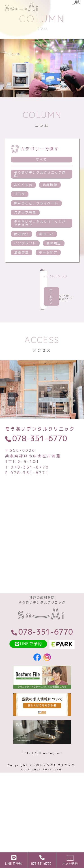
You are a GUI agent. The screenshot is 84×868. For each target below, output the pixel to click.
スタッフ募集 (25, 229)
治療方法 (22, 269)
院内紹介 (22, 250)
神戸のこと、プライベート (36, 220)
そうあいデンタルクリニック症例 (40, 190)
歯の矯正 (54, 260)
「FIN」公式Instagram (42, 814)
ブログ (20, 210)
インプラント (25, 260)
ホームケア (48, 269)
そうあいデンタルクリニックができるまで (40, 240)
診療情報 (50, 201)
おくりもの (23, 201)
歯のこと (46, 250)
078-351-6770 (40, 493)
